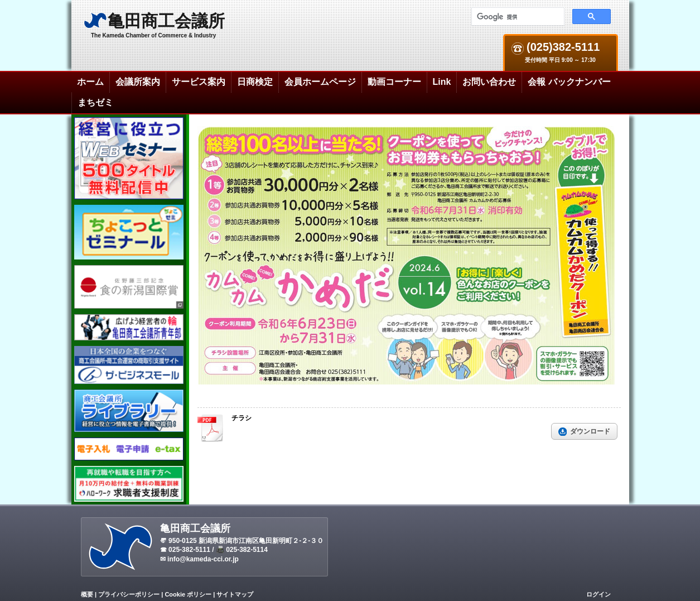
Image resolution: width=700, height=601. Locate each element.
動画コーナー (394, 82)
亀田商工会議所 (166, 21)
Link (442, 82)
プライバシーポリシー (129, 594)
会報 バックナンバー (569, 82)
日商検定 (255, 82)
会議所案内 (138, 82)
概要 (87, 594)
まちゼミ (95, 102)
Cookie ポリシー (188, 594)
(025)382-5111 (562, 47)
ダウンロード (590, 431)
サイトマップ (235, 594)
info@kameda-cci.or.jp (203, 559)
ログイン (598, 594)
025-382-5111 (189, 550)
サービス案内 (199, 82)
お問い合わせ (489, 82)
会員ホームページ (320, 82)
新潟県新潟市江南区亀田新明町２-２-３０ (261, 541)
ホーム (90, 82)
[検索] (517, 17)
